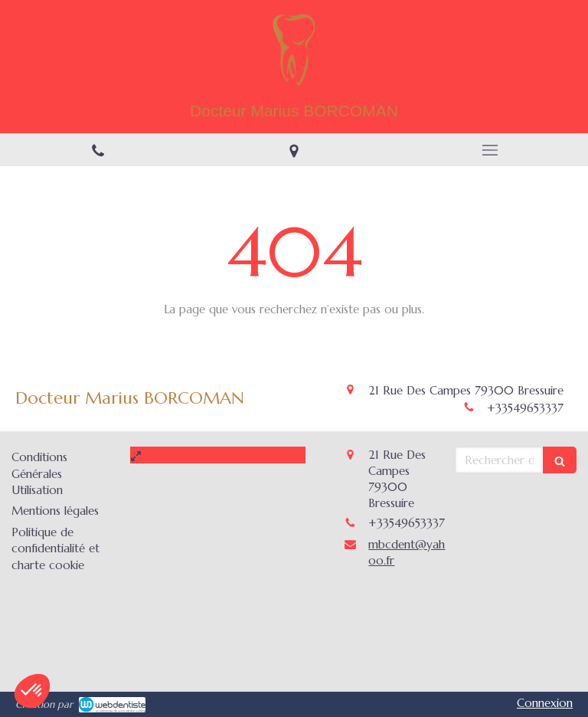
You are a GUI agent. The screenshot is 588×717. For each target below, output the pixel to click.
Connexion (545, 703)
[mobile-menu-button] (490, 150)
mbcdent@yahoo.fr (407, 552)
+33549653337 (525, 408)
